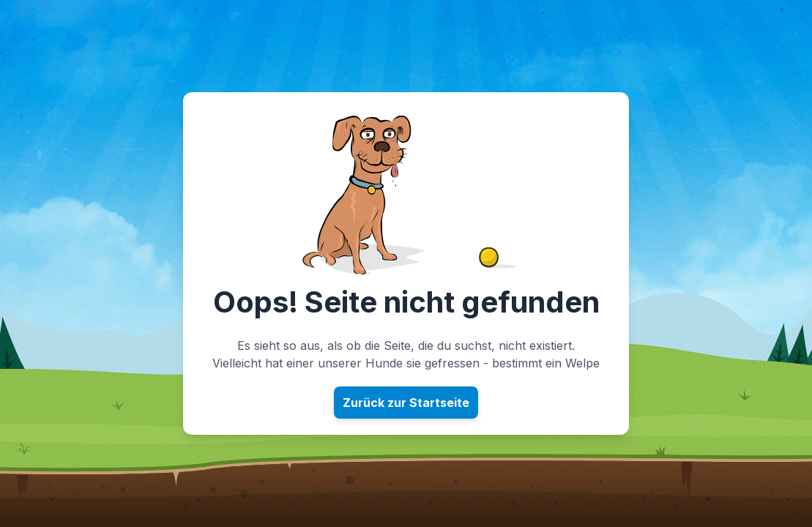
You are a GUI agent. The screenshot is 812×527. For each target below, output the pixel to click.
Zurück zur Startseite (406, 403)
